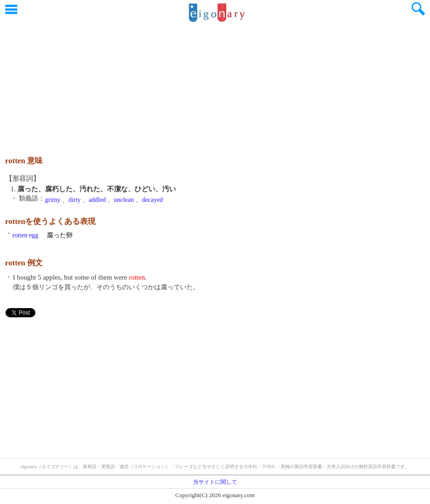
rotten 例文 (24, 263)
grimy (53, 200)
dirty (74, 200)
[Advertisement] (215, 85)
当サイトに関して (215, 482)
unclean (124, 200)
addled (97, 200)
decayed (153, 200)
